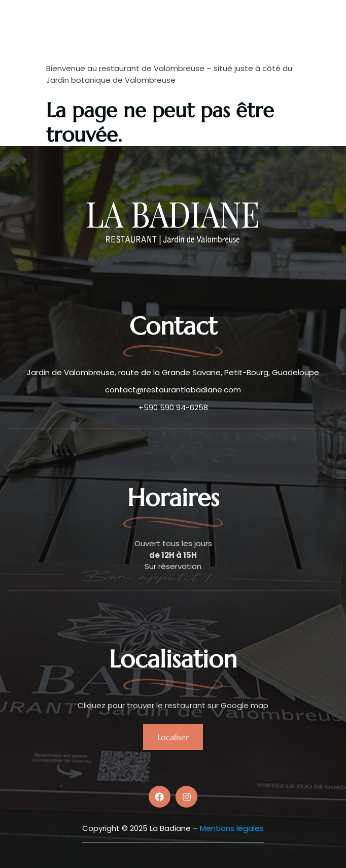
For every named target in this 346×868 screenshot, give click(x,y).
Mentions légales (232, 828)
